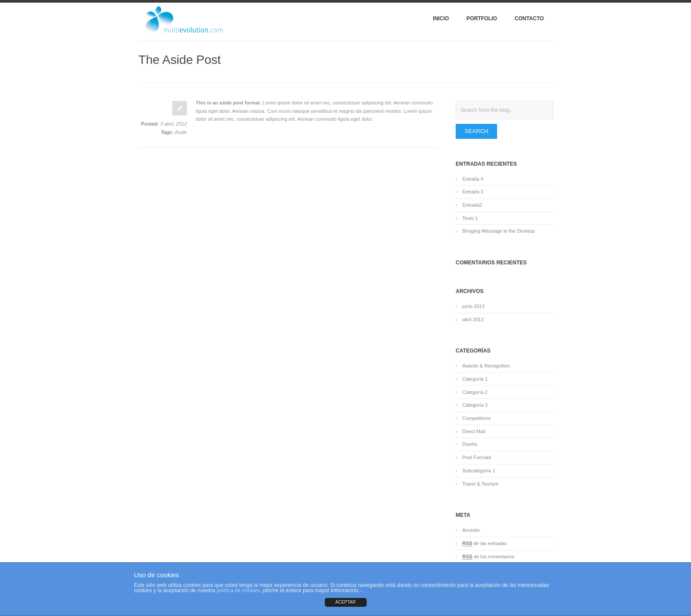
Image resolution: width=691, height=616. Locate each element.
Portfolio (481, 19)
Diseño (470, 444)
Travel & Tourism (480, 484)
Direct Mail (474, 431)
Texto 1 (470, 218)
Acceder (471, 530)
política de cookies (238, 590)
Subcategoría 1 (479, 471)
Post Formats (477, 457)
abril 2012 (473, 319)
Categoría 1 (475, 379)
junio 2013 (474, 306)
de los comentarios (488, 557)
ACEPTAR (346, 602)
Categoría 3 (475, 405)
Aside (181, 132)
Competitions (476, 418)
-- (361, 591)
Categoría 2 (475, 392)
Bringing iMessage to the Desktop (498, 231)
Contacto (529, 19)
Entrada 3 (473, 192)
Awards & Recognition (486, 366)
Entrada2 (472, 205)
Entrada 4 (473, 179)
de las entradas (485, 544)
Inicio (441, 19)
